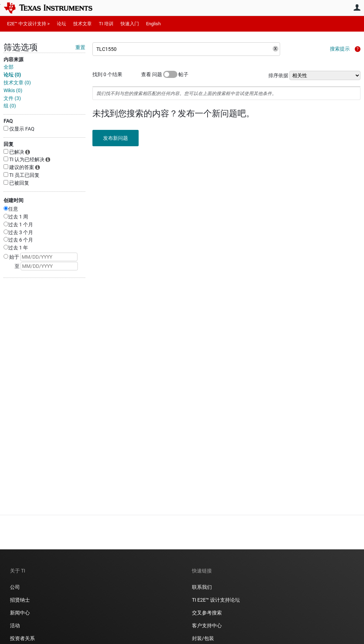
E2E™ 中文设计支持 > (28, 24)
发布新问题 (116, 138)
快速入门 (130, 24)
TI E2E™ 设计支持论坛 (216, 600)
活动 (15, 625)
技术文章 (82, 24)
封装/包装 (203, 638)
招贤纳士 (20, 600)
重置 (80, 47)
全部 (9, 67)
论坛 (61, 24)
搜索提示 (340, 49)
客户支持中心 (207, 625)
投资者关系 (22, 638)
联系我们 (202, 587)
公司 (15, 587)
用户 (357, 7)
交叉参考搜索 (207, 613)
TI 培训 (106, 24)
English (153, 24)
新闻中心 (20, 613)
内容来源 (14, 59)
